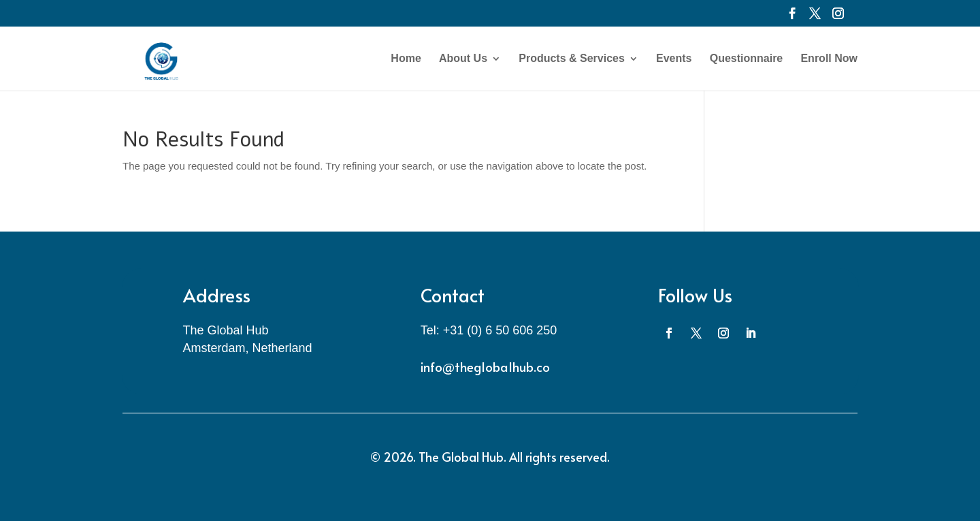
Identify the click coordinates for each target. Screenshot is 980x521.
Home (406, 59)
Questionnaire (747, 59)
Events (674, 59)
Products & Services (572, 59)
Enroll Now (829, 59)
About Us (463, 59)
